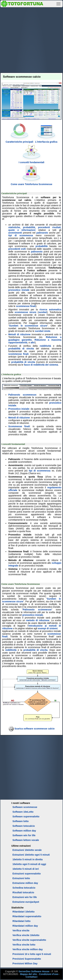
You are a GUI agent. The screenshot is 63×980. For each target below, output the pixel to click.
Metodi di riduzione (19, 334)
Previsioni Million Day (25, 963)
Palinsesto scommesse (22, 395)
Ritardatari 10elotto (23, 912)
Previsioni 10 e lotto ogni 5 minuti (32, 954)
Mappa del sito (28, 974)
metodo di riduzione (38, 620)
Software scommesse (25, 807)
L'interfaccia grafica (46, 140)
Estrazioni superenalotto (27, 874)
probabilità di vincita (21, 349)
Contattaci (31, 977)
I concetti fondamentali (31, 161)
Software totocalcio (24, 826)
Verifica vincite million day (28, 949)
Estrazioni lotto (21, 878)
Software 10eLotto (23, 812)
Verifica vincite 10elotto (26, 935)
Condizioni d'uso (49, 974)
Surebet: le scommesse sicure (28, 326)
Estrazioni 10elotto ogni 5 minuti (31, 855)
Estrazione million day (25, 883)
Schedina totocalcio (24, 888)
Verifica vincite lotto (24, 945)
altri (33, 342)
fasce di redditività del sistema (41, 365)
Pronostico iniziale (19, 409)
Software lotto (20, 821)
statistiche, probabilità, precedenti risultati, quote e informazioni (35, 229)
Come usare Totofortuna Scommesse (32, 183)
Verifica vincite (21, 930)
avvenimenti (15, 233)
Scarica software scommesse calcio (35, 729)
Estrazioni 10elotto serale (27, 850)
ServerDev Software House (34, 971)
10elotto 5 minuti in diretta (27, 859)
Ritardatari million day (25, 926)
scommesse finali (26, 306)
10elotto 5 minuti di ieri (26, 869)
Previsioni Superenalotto (27, 959)
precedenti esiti (17, 249)
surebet (43, 312)
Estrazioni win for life (25, 897)
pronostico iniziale (19, 290)
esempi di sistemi (48, 628)
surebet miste (43, 331)
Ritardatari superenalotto (27, 916)
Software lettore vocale (26, 840)
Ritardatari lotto (21, 921)
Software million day (24, 831)
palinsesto (42, 233)
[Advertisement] (32, 39)
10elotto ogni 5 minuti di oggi (29, 864)
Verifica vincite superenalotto (29, 940)
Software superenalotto (26, 816)
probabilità (42, 246)
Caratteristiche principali (19, 140)
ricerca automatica (50, 309)
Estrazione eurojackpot (26, 902)
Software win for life (24, 835)
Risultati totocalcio (23, 892)
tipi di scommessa (21, 235)
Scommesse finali (19, 426)
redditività (45, 346)
